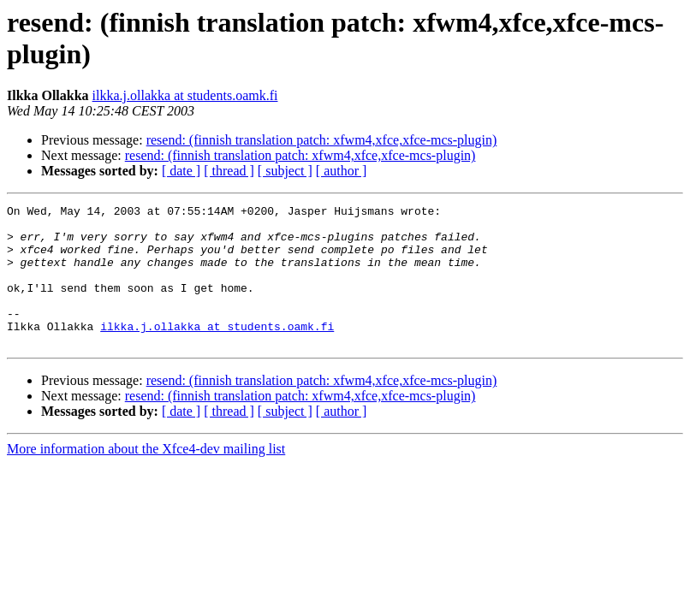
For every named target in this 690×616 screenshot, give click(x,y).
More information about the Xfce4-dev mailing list (146, 477)
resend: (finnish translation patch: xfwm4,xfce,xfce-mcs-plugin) (322, 140)
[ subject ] (285, 171)
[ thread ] (229, 171)
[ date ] (181, 171)
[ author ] (342, 171)
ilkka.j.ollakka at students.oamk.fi (185, 95)
